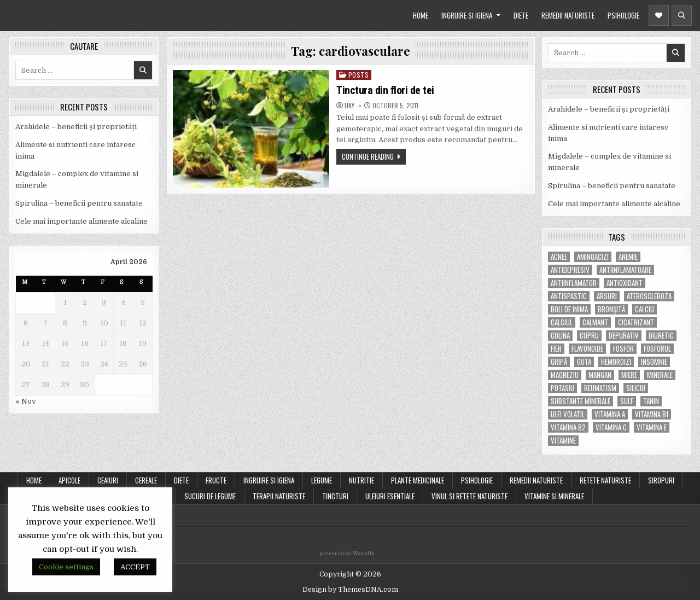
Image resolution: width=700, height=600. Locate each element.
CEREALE (146, 480)
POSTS (359, 75)
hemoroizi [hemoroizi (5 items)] (616, 362)
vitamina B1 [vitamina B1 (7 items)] (652, 414)
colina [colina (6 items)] (560, 336)
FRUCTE (216, 480)
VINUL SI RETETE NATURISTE (469, 496)
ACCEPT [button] (135, 567)
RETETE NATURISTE (605, 480)
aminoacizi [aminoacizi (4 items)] (593, 257)
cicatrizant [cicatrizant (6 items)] (636, 322)
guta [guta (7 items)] (584, 362)
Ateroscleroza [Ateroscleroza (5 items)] (649, 296)
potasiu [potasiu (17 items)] (562, 388)
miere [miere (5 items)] (629, 375)
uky (349, 106)
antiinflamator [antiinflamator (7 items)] (574, 283)
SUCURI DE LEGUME (210, 496)
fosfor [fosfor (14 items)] (623, 349)
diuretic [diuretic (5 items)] (661, 336)
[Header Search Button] (682, 16)
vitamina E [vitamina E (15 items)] (652, 427)
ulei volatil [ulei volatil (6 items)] (568, 414)
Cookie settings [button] (66, 567)
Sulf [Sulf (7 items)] (627, 401)
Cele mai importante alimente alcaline (81, 221)
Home (34, 480)
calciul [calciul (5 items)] (562, 322)
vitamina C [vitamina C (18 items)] (611, 427)
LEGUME (322, 480)
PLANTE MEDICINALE (418, 480)
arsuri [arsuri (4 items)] (607, 296)
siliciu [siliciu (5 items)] (636, 388)
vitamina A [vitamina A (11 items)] (610, 414)
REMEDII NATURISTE (568, 15)
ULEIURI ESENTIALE (390, 496)
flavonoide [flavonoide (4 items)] (587, 349)
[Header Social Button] (659, 16)
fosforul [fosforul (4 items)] (657, 349)
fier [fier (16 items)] (556, 349)
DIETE (521, 15)
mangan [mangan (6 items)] (600, 375)
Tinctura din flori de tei (385, 90)
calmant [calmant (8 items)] (595, 322)
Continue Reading (368, 156)
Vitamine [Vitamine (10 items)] (563, 441)
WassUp (364, 554)
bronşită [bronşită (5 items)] (611, 309)
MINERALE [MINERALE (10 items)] (660, 375)
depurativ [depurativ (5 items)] (624, 336)
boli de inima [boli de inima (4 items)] (569, 309)
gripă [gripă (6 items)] (559, 362)
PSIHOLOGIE (623, 15)
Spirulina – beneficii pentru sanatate (79, 203)
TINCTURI (335, 496)
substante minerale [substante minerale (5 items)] (581, 401)
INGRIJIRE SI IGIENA (467, 15)
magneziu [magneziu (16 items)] (565, 375)
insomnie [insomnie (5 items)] (654, 362)
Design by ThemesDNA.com (350, 590)
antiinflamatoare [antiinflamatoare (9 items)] (625, 270)
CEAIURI (108, 480)
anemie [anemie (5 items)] (628, 257)
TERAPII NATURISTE (279, 496)
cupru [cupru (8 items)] (589, 336)
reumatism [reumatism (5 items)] (600, 388)
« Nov (26, 401)
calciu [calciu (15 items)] (644, 309)
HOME (421, 15)
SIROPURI (661, 480)
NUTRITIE (361, 480)
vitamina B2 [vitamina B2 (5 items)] (568, 427)
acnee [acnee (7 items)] (559, 257)
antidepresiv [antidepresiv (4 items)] (570, 270)
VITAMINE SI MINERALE (554, 496)
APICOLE (69, 480)
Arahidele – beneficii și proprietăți (76, 127)
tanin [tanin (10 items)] (651, 401)
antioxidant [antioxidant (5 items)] (625, 283)
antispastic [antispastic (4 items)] (569, 296)
